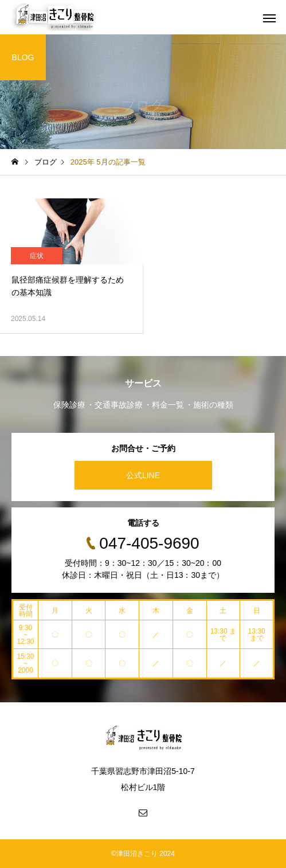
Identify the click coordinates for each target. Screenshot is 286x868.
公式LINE (143, 475)
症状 (37, 256)
